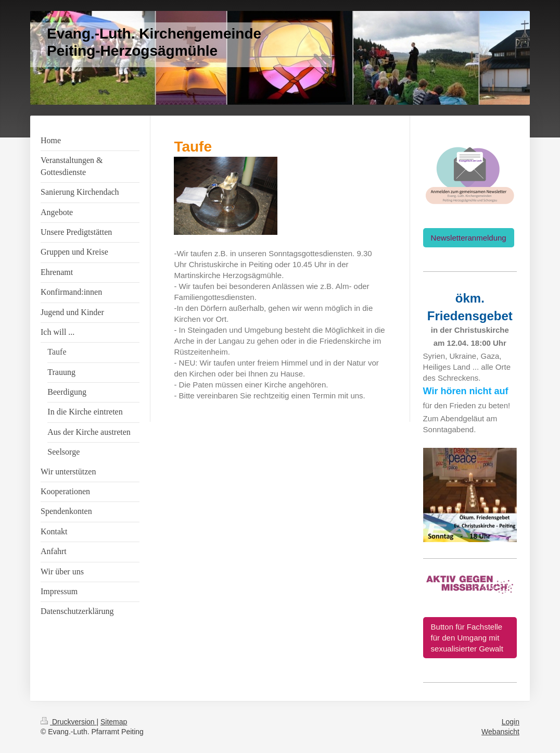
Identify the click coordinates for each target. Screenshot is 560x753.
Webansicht (500, 732)
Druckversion (68, 722)
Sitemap (114, 722)
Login (511, 722)
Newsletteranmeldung (469, 238)
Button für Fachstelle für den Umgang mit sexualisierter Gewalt (467, 638)
